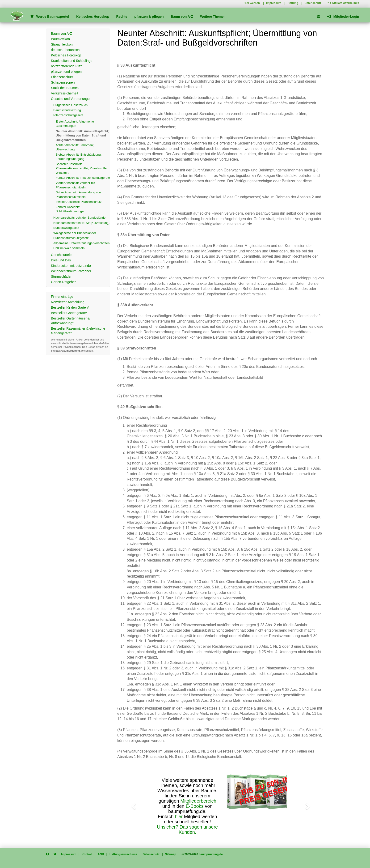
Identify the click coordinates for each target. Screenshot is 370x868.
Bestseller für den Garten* (70, 307)
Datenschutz (313, 3)
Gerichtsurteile (62, 255)
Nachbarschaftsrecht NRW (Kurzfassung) (81, 223)
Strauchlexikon (62, 44)
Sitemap (171, 854)
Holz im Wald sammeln (69, 248)
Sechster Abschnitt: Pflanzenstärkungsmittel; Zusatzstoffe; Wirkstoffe (82, 168)
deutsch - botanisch (65, 50)
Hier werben (252, 3)
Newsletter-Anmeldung (68, 302)
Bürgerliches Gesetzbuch (70, 105)
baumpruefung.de (211, 854)
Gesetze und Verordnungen (71, 99)
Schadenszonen (63, 82)
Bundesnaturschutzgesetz (71, 238)
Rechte (122, 17)
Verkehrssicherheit (65, 93)
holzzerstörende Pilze (67, 66)
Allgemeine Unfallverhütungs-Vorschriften (81, 243)
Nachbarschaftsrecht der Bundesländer (80, 218)
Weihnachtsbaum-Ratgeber (71, 271)
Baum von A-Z (182, 17)
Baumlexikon (60, 39)
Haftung (293, 3)
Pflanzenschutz (62, 77)
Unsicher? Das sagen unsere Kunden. (187, 830)
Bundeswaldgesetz (66, 228)
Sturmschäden (62, 277)
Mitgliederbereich (198, 801)
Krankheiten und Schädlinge (72, 61)
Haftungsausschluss (123, 854)
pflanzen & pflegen (149, 17)
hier (179, 817)
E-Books (195, 806)
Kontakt (87, 854)
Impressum (274, 3)
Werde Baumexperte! (50, 17)
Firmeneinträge (62, 297)
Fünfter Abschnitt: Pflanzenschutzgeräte (83, 178)
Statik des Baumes (65, 88)
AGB (101, 854)
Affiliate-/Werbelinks (346, 3)
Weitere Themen (213, 17)
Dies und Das (61, 260)
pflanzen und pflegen (66, 72)
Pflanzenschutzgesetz (68, 115)
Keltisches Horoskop (93, 17)
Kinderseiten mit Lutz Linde (71, 266)
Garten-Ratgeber (63, 282)
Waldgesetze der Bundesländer (75, 233)
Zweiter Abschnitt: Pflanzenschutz (79, 202)
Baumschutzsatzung (67, 110)
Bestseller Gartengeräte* (69, 313)
